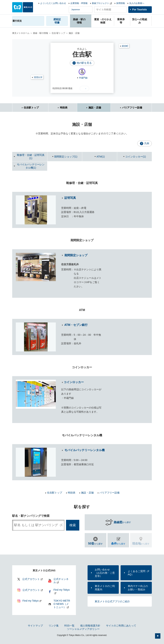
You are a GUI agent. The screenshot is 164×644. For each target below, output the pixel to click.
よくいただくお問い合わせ (53, 3)
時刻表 (64, 108)
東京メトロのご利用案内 (105, 588)
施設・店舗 (95, 108)
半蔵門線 (83, 78)
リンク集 (54, 626)
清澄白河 (38, 77)
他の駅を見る (84, 63)
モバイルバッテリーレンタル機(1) (31, 166)
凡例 (147, 143)
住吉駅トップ (31, 108)
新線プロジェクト (100, 3)
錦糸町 (125, 46)
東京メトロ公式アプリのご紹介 (112, 601)
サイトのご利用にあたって (121, 626)
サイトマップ (35, 626)
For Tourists (140, 9)
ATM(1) (101, 157)
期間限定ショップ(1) (66, 157)
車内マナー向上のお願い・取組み (138, 588)
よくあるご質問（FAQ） (139, 573)
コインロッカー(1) (136, 157)
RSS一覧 (70, 626)
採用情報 (121, 3)
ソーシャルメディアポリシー (83, 629)
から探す (122, 522)
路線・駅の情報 (41, 33)
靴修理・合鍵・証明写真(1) (31, 157)
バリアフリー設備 (132, 108)
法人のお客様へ (137, 3)
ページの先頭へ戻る (158, 636)
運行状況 (17, 21)
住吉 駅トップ (58, 33)
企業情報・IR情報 (79, 3)
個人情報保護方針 (90, 626)
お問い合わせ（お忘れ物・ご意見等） (105, 573)
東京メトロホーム (21, 33)
